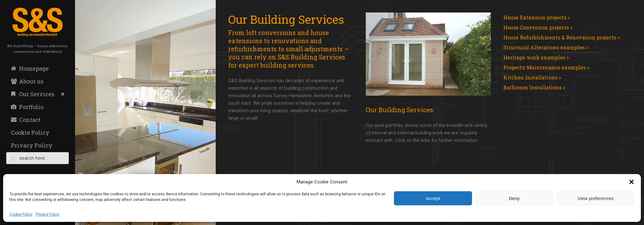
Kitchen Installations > (532, 77)
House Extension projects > (537, 17)
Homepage (30, 68)
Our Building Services (286, 19)
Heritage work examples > (536, 57)
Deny (514, 198)
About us (27, 81)
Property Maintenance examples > (546, 67)
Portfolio (27, 107)
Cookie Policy (21, 214)
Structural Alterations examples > (546, 47)
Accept (433, 198)
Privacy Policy (48, 214)
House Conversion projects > (538, 27)
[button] (631, 182)
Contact (26, 120)
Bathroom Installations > (534, 87)
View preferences (596, 198)
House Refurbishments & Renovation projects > (562, 37)
